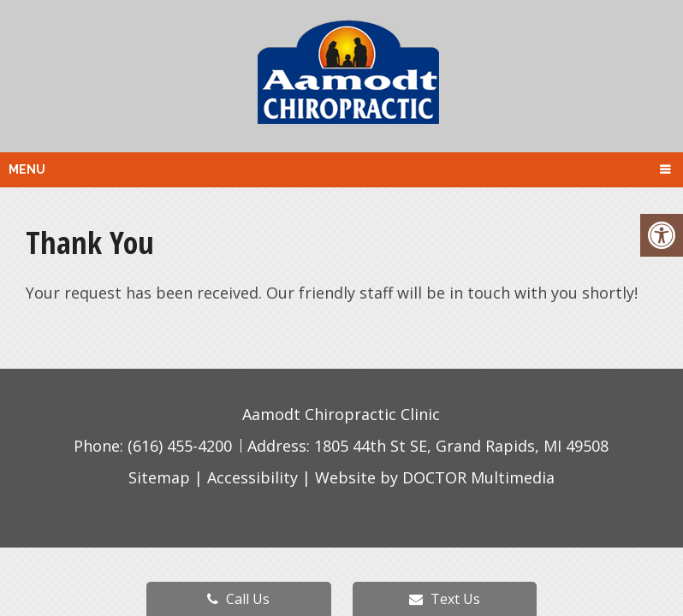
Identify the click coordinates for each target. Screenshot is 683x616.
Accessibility (252, 477)
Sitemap (159, 477)
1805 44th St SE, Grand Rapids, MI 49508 (461, 446)
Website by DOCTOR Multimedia (435, 477)
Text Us (445, 599)
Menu (27, 169)
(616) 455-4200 (182, 446)
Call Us (238, 599)
